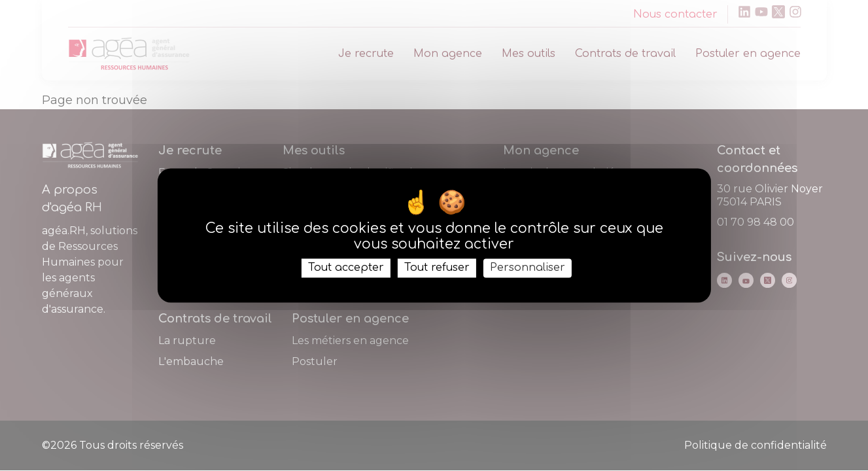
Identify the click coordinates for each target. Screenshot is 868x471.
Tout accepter (346, 268)
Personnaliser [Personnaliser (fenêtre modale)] (528, 268)
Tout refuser (437, 268)
